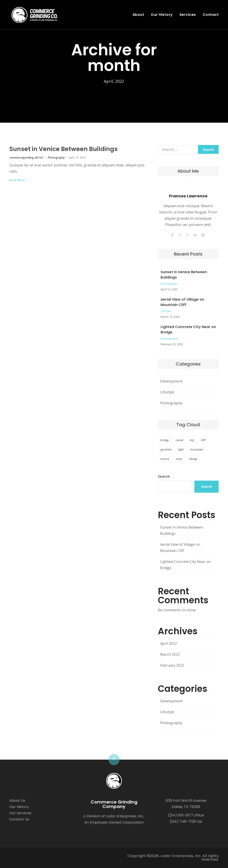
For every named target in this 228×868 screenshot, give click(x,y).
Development (169, 339)
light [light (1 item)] (181, 449)
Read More (17, 180)
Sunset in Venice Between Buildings (74, 148)
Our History (162, 15)
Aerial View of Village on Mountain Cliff (182, 302)
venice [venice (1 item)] (165, 459)
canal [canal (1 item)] (179, 440)
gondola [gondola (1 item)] (166, 449)
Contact (211, 15)
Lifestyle (166, 311)
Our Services (20, 813)
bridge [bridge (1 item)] (165, 440)
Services (188, 15)
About (138, 15)
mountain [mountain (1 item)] (197, 449)
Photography (56, 157)
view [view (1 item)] (179, 459)
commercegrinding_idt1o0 (26, 157)
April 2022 (168, 643)
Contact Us (19, 819)
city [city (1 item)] (192, 440)
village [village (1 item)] (193, 459)
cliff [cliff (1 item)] (203, 440)
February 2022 (172, 665)
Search (164, 476)
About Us (17, 801)
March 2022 (170, 654)
